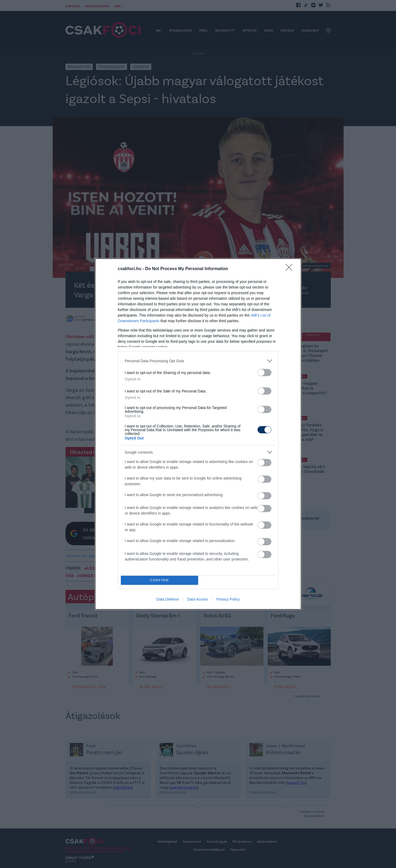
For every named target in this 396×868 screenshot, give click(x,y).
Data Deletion (168, 599)
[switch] (264, 373)
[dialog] (198, 434)
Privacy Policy (228, 599)
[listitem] (198, 361)
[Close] (291, 269)
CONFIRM (159, 580)
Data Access (198, 599)
